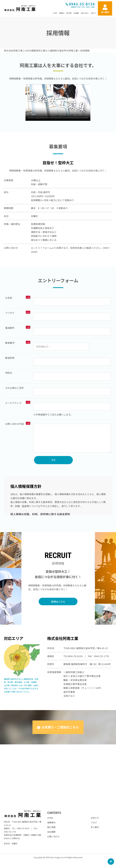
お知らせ (93, 13)
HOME (55, 13)
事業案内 (62, 13)
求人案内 (95, 832)
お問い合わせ (85, 13)
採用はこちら (58, 618)
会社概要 (76, 13)
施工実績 (69, 13)
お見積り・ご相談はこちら (58, 744)
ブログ (94, 828)
